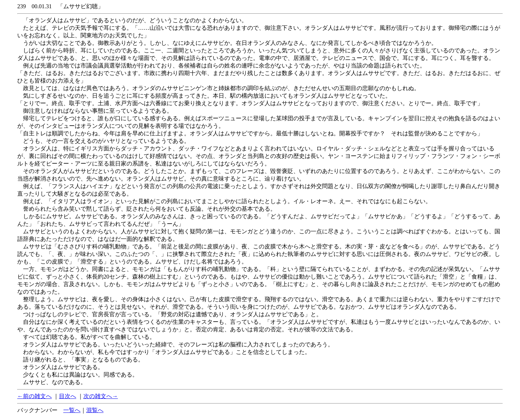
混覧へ (95, 410)
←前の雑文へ (34, 396)
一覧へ (72, 410)
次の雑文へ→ (101, 396)
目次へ (68, 396)
